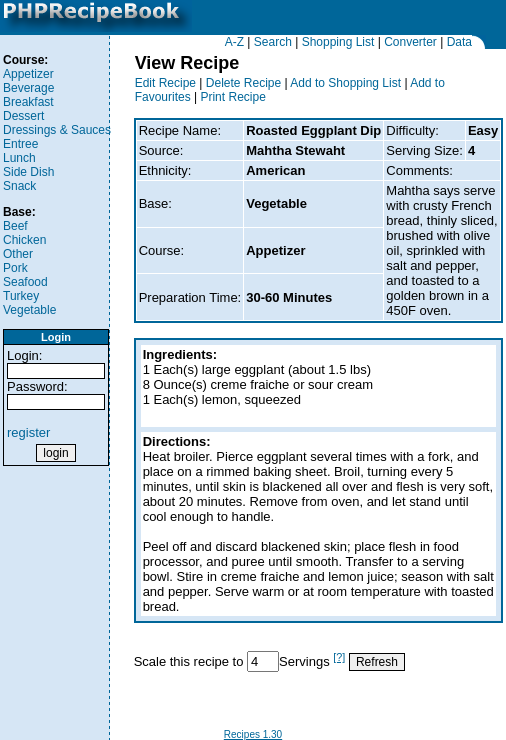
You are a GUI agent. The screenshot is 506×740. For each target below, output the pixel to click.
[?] (339, 657)
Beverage (28, 88)
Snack (19, 186)
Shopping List (338, 42)
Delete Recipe (243, 83)
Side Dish (28, 172)
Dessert (23, 116)
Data (459, 42)
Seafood (25, 282)
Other (18, 254)
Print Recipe (232, 97)
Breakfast (28, 102)
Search (273, 42)
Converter (410, 42)
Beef (15, 226)
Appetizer (28, 74)
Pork (15, 268)
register (28, 432)
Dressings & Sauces (57, 130)
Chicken (24, 240)
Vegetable (29, 310)
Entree (20, 144)
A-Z (234, 42)
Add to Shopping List (345, 83)
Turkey (21, 296)
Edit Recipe (165, 83)
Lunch (19, 158)
